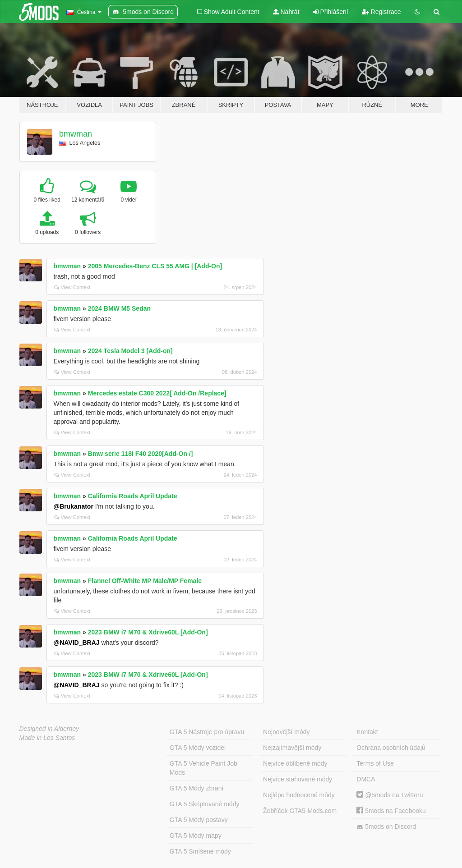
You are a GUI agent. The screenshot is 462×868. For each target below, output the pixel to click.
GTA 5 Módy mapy (196, 836)
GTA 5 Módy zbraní (197, 788)
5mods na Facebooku (391, 811)
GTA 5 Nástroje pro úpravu (207, 732)
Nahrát (286, 12)
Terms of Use (375, 763)
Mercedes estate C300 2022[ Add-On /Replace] (157, 393)
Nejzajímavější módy (292, 748)
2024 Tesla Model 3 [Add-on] (130, 351)
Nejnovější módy (286, 732)
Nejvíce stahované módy (298, 779)
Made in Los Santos (47, 738)
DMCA (366, 779)
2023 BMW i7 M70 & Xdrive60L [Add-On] (148, 632)
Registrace (381, 12)
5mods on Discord (386, 827)
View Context (72, 287)
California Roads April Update (133, 496)
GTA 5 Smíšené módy (200, 851)
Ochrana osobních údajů (391, 748)
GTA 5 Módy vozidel (198, 748)
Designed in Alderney (49, 729)
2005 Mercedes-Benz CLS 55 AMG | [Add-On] (155, 266)
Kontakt (367, 732)
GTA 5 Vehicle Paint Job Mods (203, 768)
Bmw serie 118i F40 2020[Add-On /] (141, 454)
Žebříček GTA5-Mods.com (300, 811)
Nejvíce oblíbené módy (295, 763)
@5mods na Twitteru (390, 795)
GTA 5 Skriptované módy (205, 804)
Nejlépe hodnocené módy (299, 795)
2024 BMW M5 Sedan (119, 308)
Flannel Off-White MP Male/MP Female (145, 581)
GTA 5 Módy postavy (199, 820)
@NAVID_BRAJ (77, 643)
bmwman (76, 134)
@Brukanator (74, 506)
